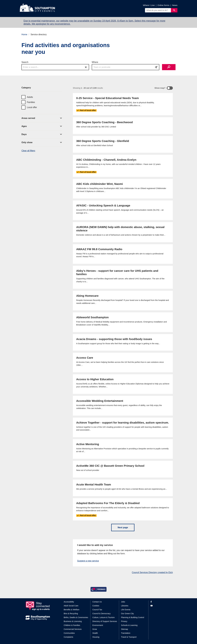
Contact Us (97, 602)
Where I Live (149, 5)
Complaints (69, 637)
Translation (126, 633)
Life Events (126, 610)
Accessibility (69, 602)
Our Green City (127, 614)
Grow (95, 629)
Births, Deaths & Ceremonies (76, 617)
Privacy (124, 621)
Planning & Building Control (133, 617)
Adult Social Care (71, 606)
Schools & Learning (129, 625)
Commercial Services (73, 629)
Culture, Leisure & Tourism (104, 617)
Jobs (123, 602)
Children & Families (72, 625)
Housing (96, 637)
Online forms (163, 5)
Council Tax (97, 610)
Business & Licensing (73, 621)
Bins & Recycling (71, 614)
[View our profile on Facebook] (161, 602)
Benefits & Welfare (72, 610)
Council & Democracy (102, 614)
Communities (69, 633)
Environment (98, 625)
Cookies (96, 606)
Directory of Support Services (105, 621)
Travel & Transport (129, 637)
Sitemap (125, 629)
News (175, 5)
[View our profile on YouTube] (161, 606)
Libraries (125, 606)
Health (95, 633)
